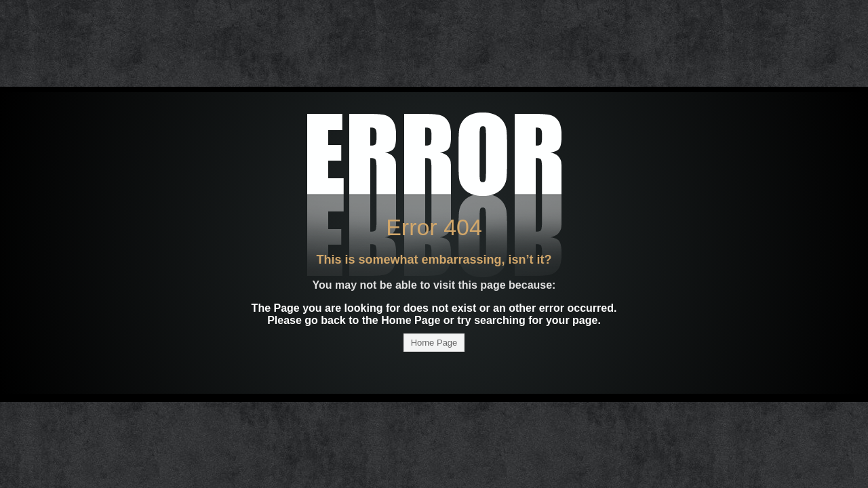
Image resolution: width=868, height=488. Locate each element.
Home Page (434, 343)
